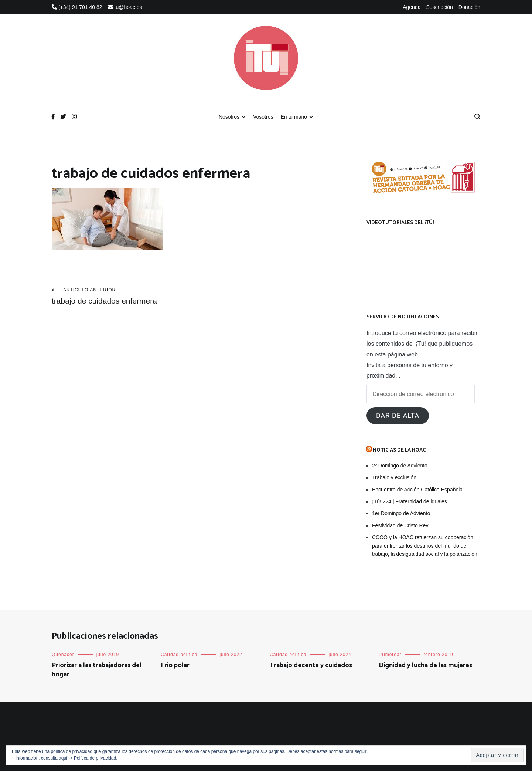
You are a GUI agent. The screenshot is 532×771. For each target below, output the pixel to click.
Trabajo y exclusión (394, 477)
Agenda (412, 7)
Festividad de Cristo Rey (400, 525)
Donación (469, 7)
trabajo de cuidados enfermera (123, 296)
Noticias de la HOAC (399, 450)
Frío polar (175, 665)
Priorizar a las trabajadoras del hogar (97, 670)
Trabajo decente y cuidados (311, 665)
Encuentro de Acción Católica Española (417, 490)
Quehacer (63, 655)
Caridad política (179, 655)
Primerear (390, 655)
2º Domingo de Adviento (400, 466)
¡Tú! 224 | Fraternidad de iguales (410, 501)
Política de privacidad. (96, 758)
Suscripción (439, 7)
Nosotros (229, 117)
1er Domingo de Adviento (401, 513)
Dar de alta (398, 415)
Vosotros (263, 117)
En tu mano (294, 117)
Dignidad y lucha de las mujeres (425, 665)
